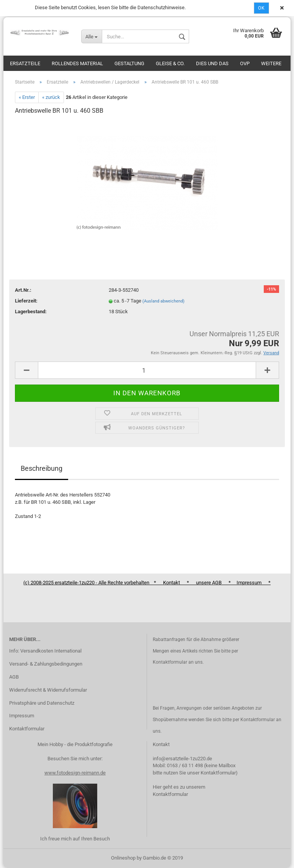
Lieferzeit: (26, 301)
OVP (245, 63)
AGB (14, 677)
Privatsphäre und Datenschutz (42, 703)
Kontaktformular (27, 729)
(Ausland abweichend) (163, 301)
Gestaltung (129, 63)
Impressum (22, 716)
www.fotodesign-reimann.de (75, 773)
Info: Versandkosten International (45, 651)
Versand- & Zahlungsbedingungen (46, 664)
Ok (261, 8)
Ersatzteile (25, 63)
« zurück (51, 97)
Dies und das (212, 63)
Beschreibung (42, 468)
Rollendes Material (77, 63)
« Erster (27, 97)
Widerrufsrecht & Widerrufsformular (48, 690)
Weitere (271, 63)
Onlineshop (123, 858)
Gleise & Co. (170, 63)
